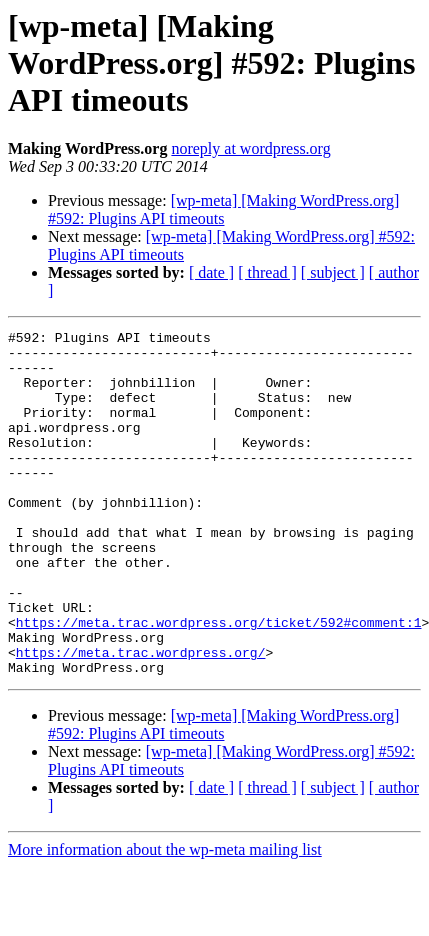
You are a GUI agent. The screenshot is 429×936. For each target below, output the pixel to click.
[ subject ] (333, 272)
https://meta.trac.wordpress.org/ (141, 718)
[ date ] (211, 272)
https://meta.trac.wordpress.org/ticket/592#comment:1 (219, 682)
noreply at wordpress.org (250, 148)
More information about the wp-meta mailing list (165, 918)
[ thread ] (267, 272)
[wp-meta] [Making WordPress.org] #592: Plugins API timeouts (223, 209)
